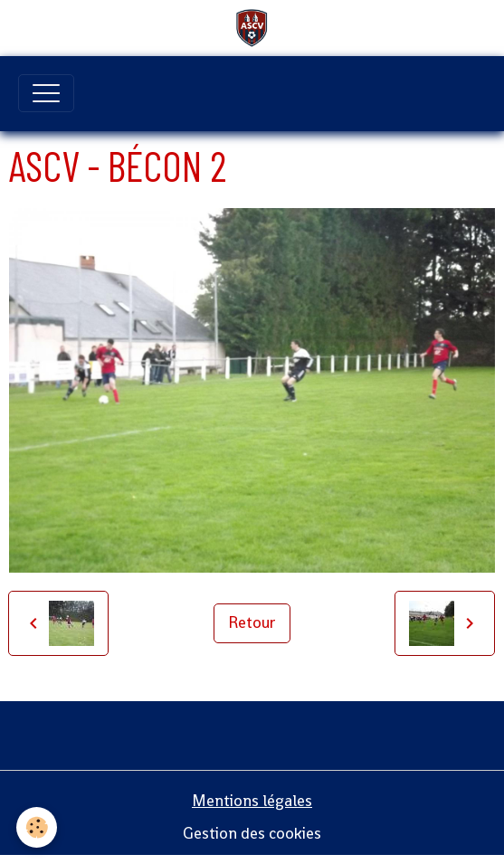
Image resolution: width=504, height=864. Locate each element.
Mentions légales (252, 801)
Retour (252, 622)
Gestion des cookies (252, 833)
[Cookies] (37, 827)
